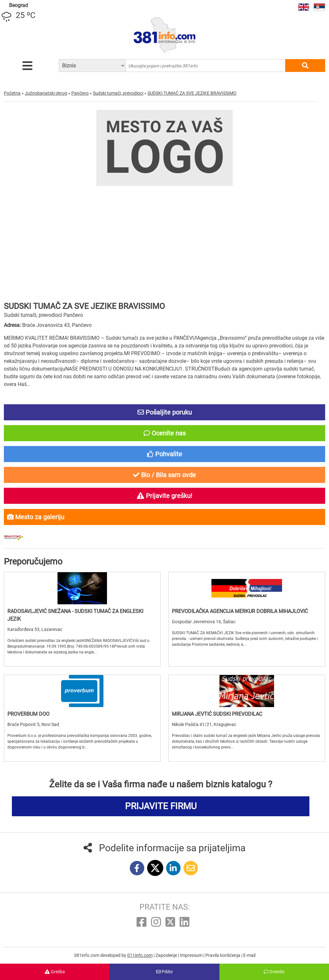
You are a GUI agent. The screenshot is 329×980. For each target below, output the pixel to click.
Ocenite (274, 972)
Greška (55, 972)
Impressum (192, 955)
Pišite (164, 972)
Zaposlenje (167, 955)
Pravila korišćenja (223, 955)
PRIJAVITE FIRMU (161, 806)
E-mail (249, 955)
